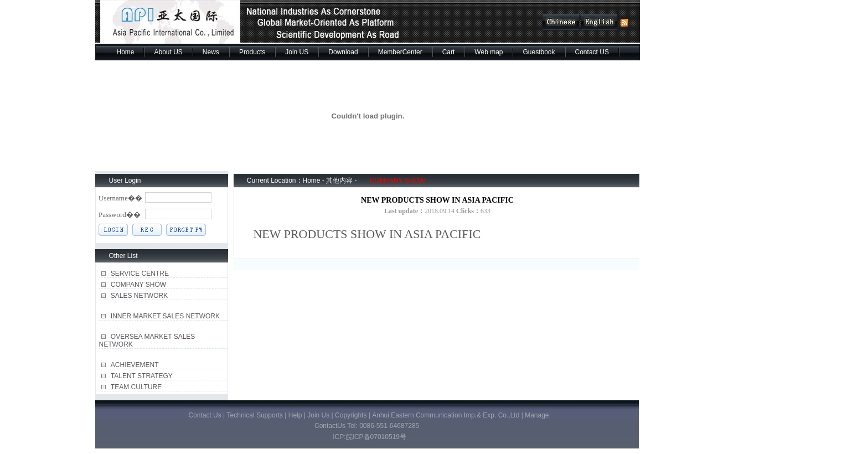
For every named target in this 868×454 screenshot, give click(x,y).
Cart (449, 52)
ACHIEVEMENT (135, 365)
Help (295, 415)
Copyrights (351, 415)
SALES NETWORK (139, 296)
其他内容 (339, 180)
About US (168, 52)
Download (343, 52)
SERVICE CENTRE (140, 274)
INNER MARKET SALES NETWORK (165, 316)
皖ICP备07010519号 (376, 437)
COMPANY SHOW (138, 285)
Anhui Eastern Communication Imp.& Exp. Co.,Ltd (446, 415)
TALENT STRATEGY (142, 376)
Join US (297, 52)
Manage (537, 415)
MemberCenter (400, 52)
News (211, 52)
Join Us (319, 415)
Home (125, 52)
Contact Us (205, 415)
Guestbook (539, 52)
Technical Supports (256, 415)
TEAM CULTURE (136, 387)
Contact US (592, 52)
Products (252, 52)
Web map (489, 52)
